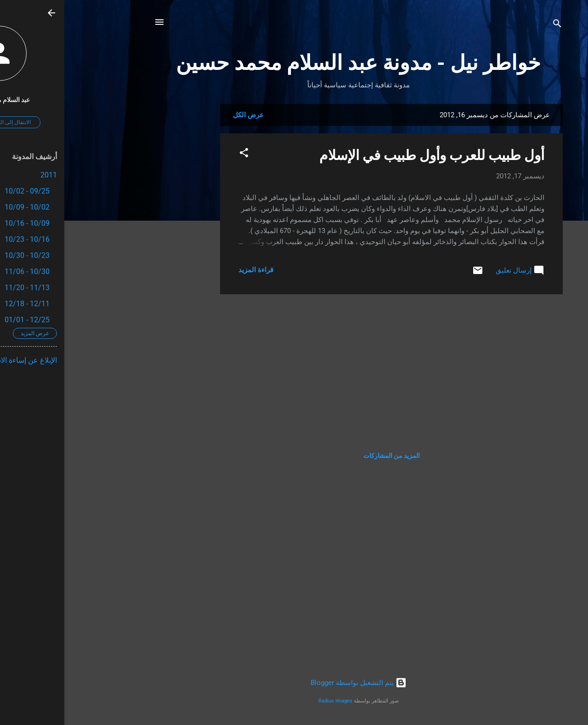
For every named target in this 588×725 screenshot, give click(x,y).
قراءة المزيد (192, 270)
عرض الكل (184, 115)
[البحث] (493, 25)
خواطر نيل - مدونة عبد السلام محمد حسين (294, 63)
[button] (180, 154)
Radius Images (271, 701)
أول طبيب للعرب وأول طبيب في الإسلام (367, 155)
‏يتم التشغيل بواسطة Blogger (294, 683)
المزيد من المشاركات (327, 456)
